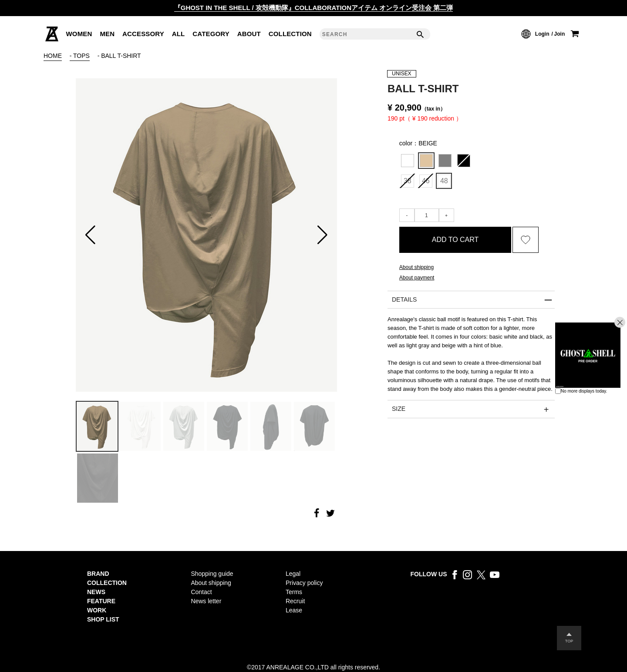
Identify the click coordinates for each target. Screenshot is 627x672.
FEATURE (101, 601)
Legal (293, 574)
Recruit (295, 601)
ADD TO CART (455, 240)
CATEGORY (211, 34)
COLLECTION (290, 34)
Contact (201, 592)
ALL (179, 34)
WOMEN (79, 34)
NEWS (96, 592)
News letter (206, 601)
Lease (294, 610)
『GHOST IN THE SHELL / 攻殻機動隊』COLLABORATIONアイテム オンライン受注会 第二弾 (314, 8)
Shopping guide (212, 574)
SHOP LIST (103, 619)
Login (542, 34)
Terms (294, 592)
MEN (107, 34)
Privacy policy (304, 583)
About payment (417, 278)
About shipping (416, 267)
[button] (90, 235)
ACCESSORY (143, 34)
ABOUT (249, 34)
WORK (97, 610)
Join (560, 34)
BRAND (98, 574)
